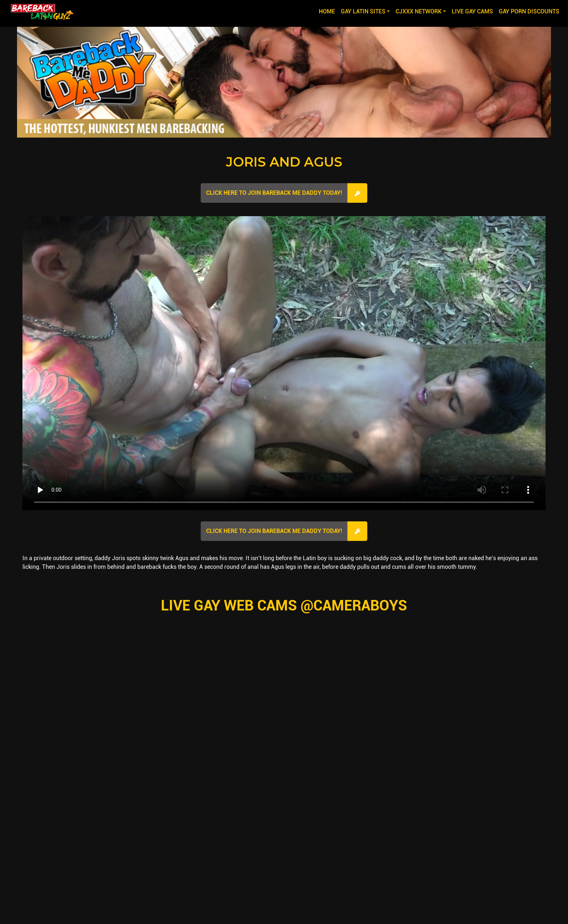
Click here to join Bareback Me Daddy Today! (274, 193)
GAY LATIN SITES (363, 11)
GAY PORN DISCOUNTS (529, 11)
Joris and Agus (284, 162)
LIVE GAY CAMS (472, 11)
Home (328, 11)
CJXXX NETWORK (419, 11)
